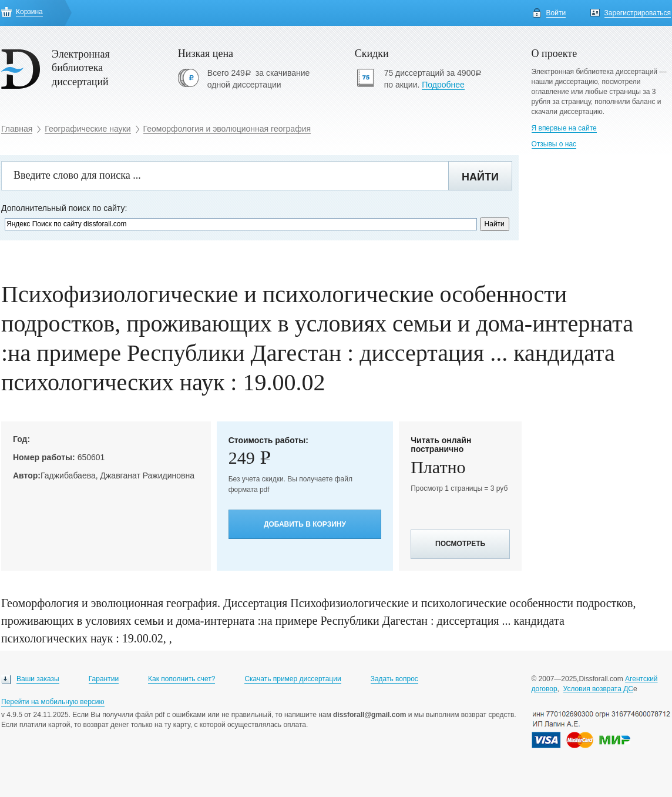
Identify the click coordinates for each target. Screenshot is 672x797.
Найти (480, 177)
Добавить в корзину (305, 524)
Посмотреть (460, 544)
